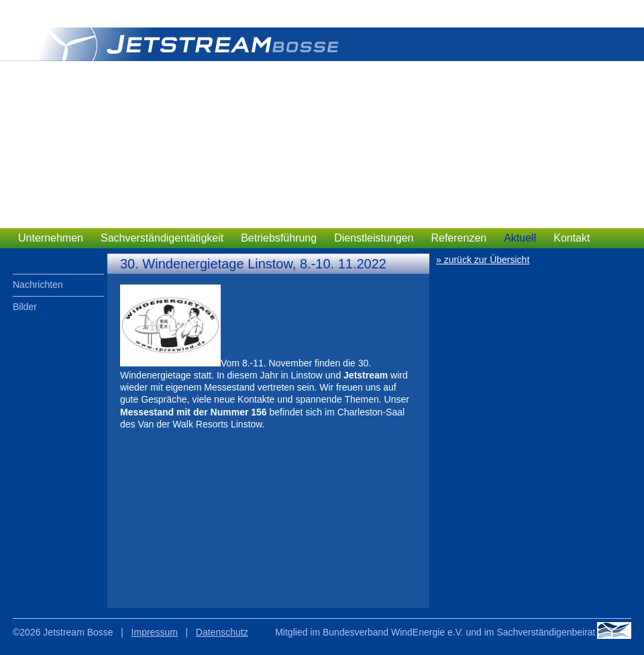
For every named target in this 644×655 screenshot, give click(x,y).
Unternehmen (51, 238)
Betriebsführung (279, 238)
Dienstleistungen (374, 238)
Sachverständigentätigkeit (162, 238)
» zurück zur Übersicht (483, 260)
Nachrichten (38, 285)
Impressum (155, 632)
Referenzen (459, 238)
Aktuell (520, 238)
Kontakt (572, 238)
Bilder (25, 307)
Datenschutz (222, 632)
